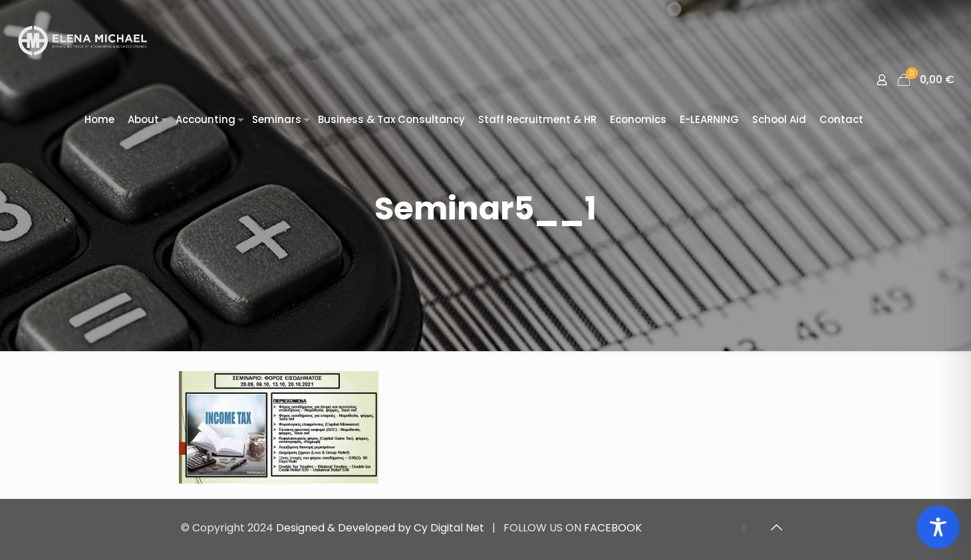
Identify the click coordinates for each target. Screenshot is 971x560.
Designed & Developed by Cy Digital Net (381, 528)
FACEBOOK (613, 528)
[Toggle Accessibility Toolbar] (938, 527)
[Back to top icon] (776, 527)
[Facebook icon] (744, 528)
